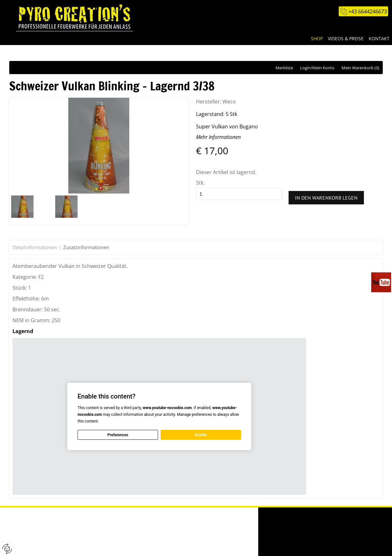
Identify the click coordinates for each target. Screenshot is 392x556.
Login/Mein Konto (317, 68)
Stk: (200, 183)
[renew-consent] (7, 549)
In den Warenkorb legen (326, 198)
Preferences (118, 435)
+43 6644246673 (368, 11)
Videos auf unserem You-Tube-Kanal (382, 282)
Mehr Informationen (218, 137)
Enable (201, 435)
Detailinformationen (35, 247)
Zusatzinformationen (86, 247)
